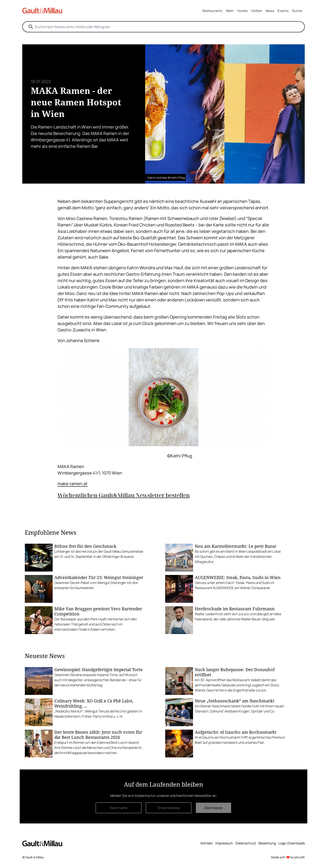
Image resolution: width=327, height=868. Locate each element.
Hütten (257, 11)
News (270, 11)
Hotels (242, 11)
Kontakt (207, 843)
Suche (297, 11)
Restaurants (212, 11)
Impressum (224, 843)
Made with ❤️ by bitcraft (288, 857)
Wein (230, 11)
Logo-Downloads (292, 843)
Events (283, 11)
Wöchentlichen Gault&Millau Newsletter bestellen (124, 495)
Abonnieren (213, 808)
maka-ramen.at (73, 484)
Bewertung (267, 843)
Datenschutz (246, 843)
